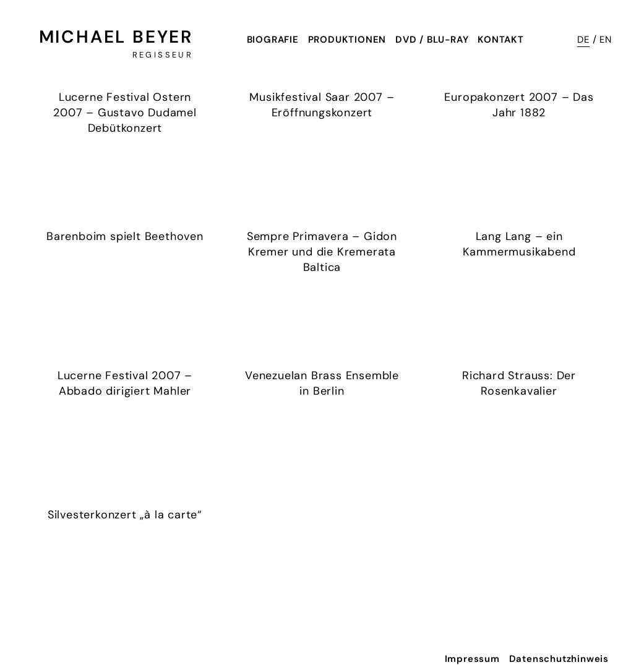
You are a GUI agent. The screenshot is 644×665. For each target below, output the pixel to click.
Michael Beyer (116, 37)
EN (606, 40)
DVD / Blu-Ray (432, 40)
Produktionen (347, 40)
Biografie (273, 40)
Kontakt (501, 40)
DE (583, 40)
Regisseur (163, 55)
